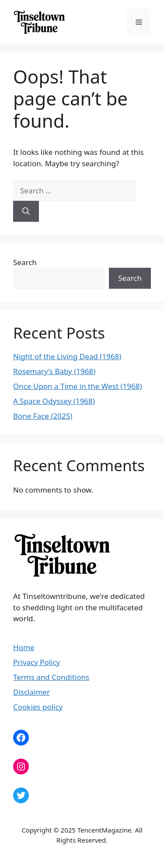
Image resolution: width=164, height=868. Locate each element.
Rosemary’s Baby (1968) (54, 371)
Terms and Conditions (51, 677)
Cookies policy (38, 707)
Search (25, 262)
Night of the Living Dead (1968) (67, 356)
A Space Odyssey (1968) (54, 401)
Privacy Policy (37, 662)
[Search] (26, 211)
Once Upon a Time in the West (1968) (78, 386)
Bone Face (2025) (43, 416)
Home (24, 647)
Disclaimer (31, 692)
